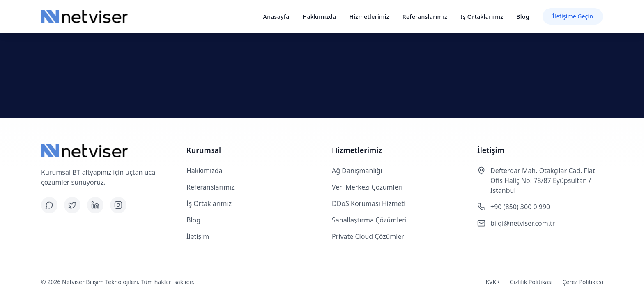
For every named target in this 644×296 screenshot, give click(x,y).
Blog (523, 17)
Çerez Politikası (583, 282)
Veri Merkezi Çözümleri (367, 187)
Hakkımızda (320, 17)
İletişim (198, 236)
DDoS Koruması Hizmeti (369, 203)
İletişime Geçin (573, 16)
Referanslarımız (425, 17)
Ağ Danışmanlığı (357, 171)
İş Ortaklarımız (482, 17)
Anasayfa (276, 17)
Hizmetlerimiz (369, 17)
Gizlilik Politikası (531, 282)
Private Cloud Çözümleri (369, 236)
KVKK (492, 282)
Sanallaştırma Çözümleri (369, 220)
